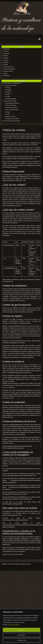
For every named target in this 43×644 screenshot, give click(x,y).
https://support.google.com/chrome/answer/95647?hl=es (21, 476)
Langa (8, 94)
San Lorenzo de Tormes (12, 110)
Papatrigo (9, 90)
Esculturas (7, 54)
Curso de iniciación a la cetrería (12, 121)
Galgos (6, 73)
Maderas (6, 62)
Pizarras (6, 60)
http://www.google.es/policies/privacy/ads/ (13, 448)
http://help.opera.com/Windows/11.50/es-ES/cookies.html (17, 499)
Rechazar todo (21, 640)
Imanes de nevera (9, 67)
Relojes (6, 56)
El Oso (8, 114)
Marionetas (7, 76)
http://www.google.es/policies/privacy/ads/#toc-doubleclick (17, 446)
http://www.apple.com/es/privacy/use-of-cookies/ (15, 494)
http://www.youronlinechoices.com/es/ (12, 515)
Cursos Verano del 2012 (10, 101)
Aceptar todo (21, 630)
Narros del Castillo (11, 105)
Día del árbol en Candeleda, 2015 (13, 83)
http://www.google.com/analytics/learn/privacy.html (15, 520)
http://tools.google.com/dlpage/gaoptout (13, 504)
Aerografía (7, 49)
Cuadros (6, 51)
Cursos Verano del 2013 (10, 86)
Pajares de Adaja (11, 116)
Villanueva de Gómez (12, 108)
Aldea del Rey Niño (11, 99)
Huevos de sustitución (10, 69)
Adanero (9, 88)
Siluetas (6, 58)
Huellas (6, 65)
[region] (21, 627)
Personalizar (22, 635)
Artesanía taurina (8, 71)
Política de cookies (14, 625)
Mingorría (9, 92)
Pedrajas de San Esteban (13, 119)
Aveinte (8, 97)
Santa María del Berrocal (13, 103)
